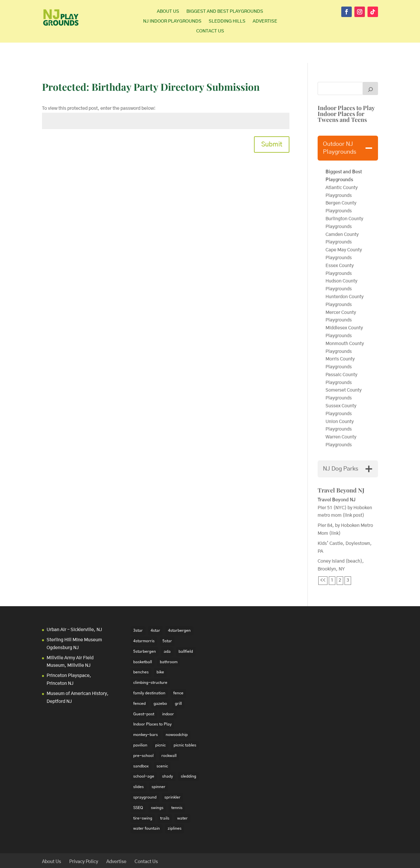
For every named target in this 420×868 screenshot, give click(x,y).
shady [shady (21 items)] (168, 756)
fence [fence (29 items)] (178, 673)
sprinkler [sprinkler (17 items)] (172, 777)
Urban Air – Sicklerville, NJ (74, 609)
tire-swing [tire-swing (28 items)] (143, 798)
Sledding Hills (227, 21)
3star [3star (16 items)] (138, 610)
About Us (168, 11)
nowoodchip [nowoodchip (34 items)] (177, 714)
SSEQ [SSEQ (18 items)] (138, 787)
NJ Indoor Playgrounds (172, 21)
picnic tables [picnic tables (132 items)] (185, 725)
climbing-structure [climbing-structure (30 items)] (150, 662)
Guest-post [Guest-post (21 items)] (144, 693)
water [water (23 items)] (182, 798)
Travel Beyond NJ (341, 470)
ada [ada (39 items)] (167, 631)
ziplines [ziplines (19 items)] (175, 808)
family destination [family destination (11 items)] (149, 673)
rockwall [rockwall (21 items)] (169, 735)
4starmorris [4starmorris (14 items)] (144, 621)
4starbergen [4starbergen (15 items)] (179, 610)
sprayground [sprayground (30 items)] (145, 777)
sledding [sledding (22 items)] (189, 756)
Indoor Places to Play (346, 87)
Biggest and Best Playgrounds (225, 11)
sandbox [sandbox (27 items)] (141, 745)
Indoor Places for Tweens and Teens (342, 96)
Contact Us (210, 31)
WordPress (143, 859)
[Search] (370, 68)
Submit (272, 124)
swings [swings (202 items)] (157, 787)
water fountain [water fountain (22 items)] (147, 808)
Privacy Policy (84, 841)
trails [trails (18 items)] (165, 798)
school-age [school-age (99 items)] (144, 756)
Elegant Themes (86, 859)
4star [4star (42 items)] (155, 610)
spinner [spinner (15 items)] (158, 766)
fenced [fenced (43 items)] (139, 683)
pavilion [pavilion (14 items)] (140, 725)
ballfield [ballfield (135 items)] (186, 631)
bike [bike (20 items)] (160, 652)
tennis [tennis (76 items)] (177, 787)
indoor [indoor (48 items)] (168, 693)
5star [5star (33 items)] (167, 621)
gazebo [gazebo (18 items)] (160, 683)
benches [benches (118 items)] (141, 652)
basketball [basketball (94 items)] (143, 641)
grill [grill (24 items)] (178, 683)
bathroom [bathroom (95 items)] (169, 641)
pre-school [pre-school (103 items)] (143, 735)
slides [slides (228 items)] (138, 766)
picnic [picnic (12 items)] (160, 725)
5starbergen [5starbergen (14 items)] (145, 631)
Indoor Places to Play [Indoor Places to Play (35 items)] (152, 704)
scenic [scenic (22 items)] (162, 745)
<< (323, 560)
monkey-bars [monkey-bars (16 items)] (146, 714)
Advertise (265, 21)
